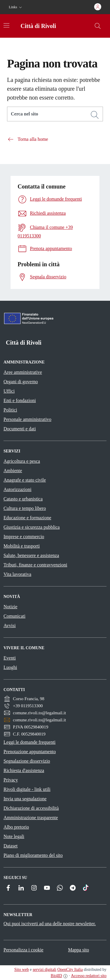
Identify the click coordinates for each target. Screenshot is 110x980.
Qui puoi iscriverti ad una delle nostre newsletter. (50, 924)
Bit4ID (56, 976)
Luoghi (10, 667)
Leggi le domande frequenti (29, 742)
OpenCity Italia (70, 970)
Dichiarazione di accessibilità (31, 808)
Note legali (14, 836)
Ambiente (13, 471)
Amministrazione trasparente (31, 818)
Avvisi (10, 625)
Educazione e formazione (27, 518)
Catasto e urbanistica (23, 499)
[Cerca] (95, 115)
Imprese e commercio (24, 537)
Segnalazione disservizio (27, 761)
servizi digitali (44, 970)
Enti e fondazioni (20, 400)
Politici (10, 410)
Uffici (9, 391)
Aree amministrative (23, 372)
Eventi (10, 658)
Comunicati (15, 616)
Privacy (11, 780)
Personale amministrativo (27, 419)
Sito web (22, 970)
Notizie (10, 607)
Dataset (11, 846)
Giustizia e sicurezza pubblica (32, 527)
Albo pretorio (16, 827)
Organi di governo (21, 382)
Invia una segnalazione (25, 799)
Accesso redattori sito (89, 976)
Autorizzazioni (17, 489)
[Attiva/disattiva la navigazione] (6, 25)
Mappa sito (79, 950)
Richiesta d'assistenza (24, 770)
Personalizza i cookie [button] (23, 950)
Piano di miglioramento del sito (33, 855)
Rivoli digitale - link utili (27, 789)
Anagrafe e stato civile (25, 480)
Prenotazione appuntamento (30, 752)
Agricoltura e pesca (22, 461)
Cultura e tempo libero (25, 508)
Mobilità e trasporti (22, 546)
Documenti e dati (20, 429)
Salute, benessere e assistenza (31, 555)
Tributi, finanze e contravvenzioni (35, 565)
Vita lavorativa (17, 574)
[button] (16, 7)
